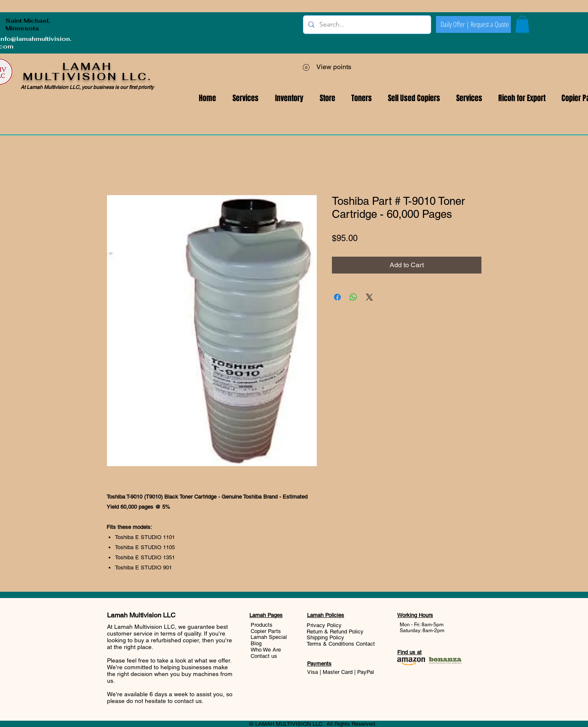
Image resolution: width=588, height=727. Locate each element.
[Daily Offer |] (455, 24)
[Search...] (366, 25)
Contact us (264, 656)
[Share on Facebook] (337, 297)
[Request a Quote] (489, 24)
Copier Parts (266, 631)
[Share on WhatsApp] (353, 297)
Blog (256, 643)
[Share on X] (369, 297)
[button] (469, 98)
